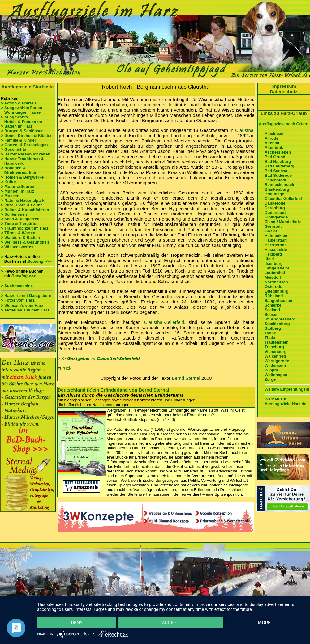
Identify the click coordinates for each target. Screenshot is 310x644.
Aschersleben (278, 152)
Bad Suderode (278, 175)
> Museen (10, 196)
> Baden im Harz (17, 126)
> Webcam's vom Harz (22, 305)
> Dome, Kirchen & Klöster (26, 136)
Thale (270, 338)
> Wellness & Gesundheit (25, 242)
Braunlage (274, 194)
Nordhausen (276, 282)
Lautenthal (275, 273)
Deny (77, 623)
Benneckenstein (280, 185)
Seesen (272, 314)
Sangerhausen (278, 301)
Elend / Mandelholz (283, 222)
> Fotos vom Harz (18, 300)
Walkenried (275, 356)
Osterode (273, 287)
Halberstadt (276, 240)
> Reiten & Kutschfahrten (25, 210)
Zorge (270, 379)
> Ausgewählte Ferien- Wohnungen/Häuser (23, 110)
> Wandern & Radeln (20, 237)
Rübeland (274, 296)
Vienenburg (276, 352)
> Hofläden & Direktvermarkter (19, 170)
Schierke (273, 305)
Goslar (271, 231)
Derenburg (275, 208)
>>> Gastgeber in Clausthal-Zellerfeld (99, 358)
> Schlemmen (14, 214)
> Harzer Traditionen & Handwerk (22, 161)
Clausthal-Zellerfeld (164, 322)
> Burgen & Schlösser (22, 131)
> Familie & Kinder (19, 140)
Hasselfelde (276, 250)
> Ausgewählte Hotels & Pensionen (22, 119)
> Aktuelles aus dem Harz (25, 310)
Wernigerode (277, 361)
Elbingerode (276, 217)
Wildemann (275, 365)
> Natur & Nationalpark (23, 200)
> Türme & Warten (18, 233)
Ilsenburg (274, 263)
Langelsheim (277, 268)
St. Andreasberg (280, 319)
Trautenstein (276, 342)
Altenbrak (274, 148)
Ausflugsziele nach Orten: (283, 124)
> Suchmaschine (17, 286)
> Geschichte (13, 149)
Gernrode (274, 226)
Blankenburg (277, 189)
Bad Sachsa (276, 171)
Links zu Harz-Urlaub (284, 113)
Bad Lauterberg (279, 166)
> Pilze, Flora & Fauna (22, 205)
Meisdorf (273, 277)
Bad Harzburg (278, 161)
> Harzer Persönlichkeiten (26, 154)
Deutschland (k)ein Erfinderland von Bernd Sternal (114, 390)
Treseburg (274, 347)
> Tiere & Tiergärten (20, 224)
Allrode (271, 138)
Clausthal (245, 130)
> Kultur (9, 182)
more (264, 623)
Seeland (272, 310)
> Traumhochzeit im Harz (25, 228)
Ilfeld (269, 259)
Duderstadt (275, 212)
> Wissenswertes (17, 247)
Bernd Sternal (186, 378)
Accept (170, 623)
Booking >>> (39, 261)
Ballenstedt (275, 180)
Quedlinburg (276, 291)
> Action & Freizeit (18, 103)
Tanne (270, 333)
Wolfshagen (276, 375)
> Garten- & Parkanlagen (24, 145)
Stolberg (273, 328)
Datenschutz (284, 92)
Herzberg (273, 254)
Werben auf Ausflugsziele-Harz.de (285, 401)
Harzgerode (276, 245)
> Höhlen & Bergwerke (22, 177)
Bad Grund (275, 157)
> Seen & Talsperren (20, 219)
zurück (65, 368)
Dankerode (275, 203)
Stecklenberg (277, 324)
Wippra (271, 370)
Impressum (284, 86)
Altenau (272, 143)
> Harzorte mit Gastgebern (26, 296)
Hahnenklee (276, 236)
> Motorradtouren (18, 186)
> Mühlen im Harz (17, 191)
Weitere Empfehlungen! (287, 389)
